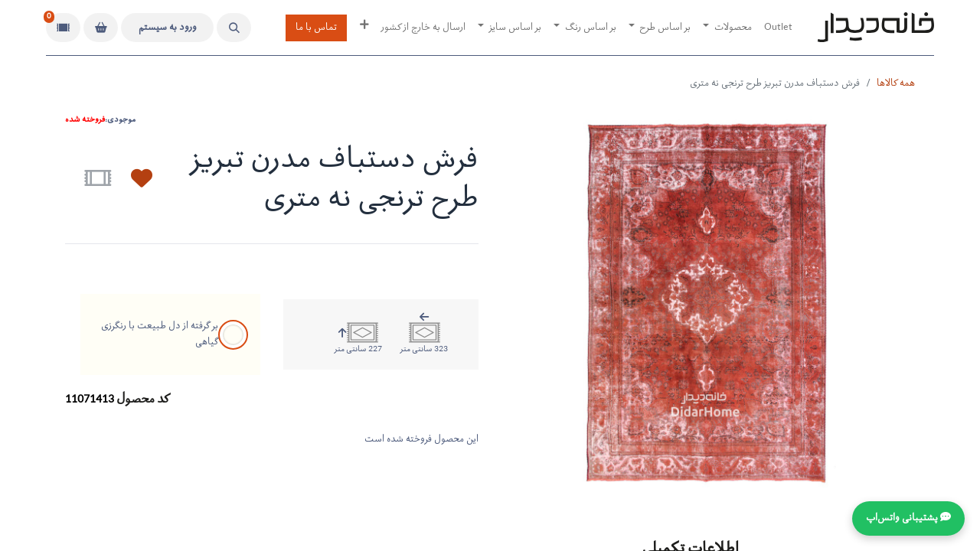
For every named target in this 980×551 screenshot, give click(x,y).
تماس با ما (316, 28)
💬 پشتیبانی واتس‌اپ (908, 518)
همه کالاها (896, 84)
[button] (234, 28)
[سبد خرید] (101, 28)
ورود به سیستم (168, 28)
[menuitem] (778, 28)
